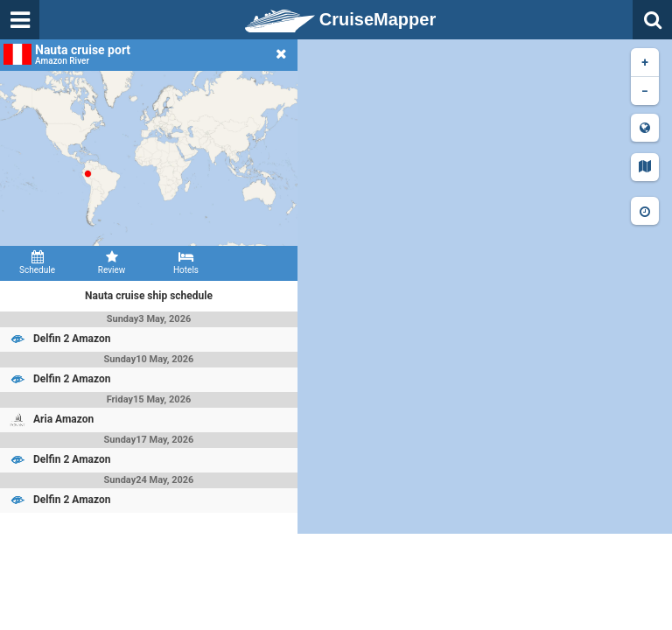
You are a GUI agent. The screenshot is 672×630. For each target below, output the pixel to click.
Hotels (186, 262)
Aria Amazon (63, 419)
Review (112, 262)
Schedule (37, 262)
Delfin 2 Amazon (72, 339)
